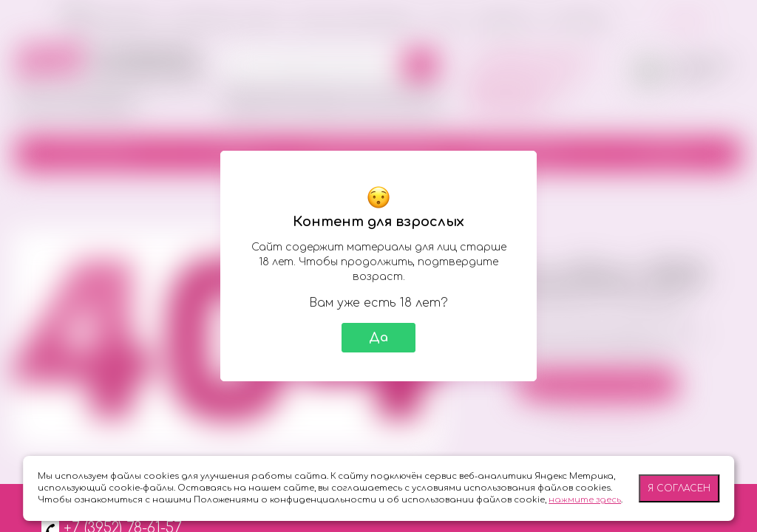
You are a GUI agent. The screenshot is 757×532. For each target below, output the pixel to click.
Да (378, 338)
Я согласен (679, 488)
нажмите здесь (585, 500)
